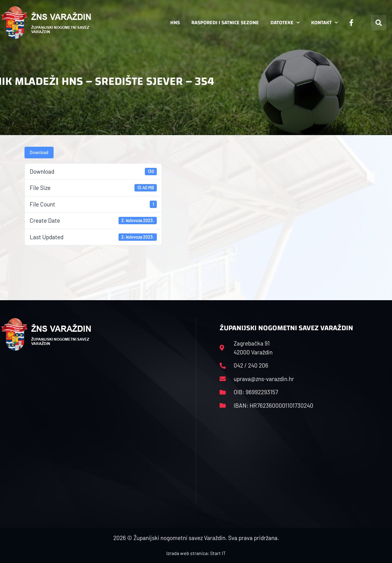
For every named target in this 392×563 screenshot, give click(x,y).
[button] (379, 23)
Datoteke (285, 23)
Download (39, 152)
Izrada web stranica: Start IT (196, 553)
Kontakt (324, 23)
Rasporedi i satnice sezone (225, 23)
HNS (175, 23)
